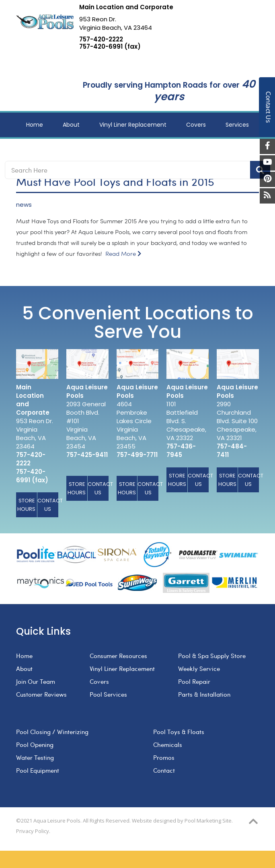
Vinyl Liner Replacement (122, 668)
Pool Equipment (38, 770)
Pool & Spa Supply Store (212, 656)
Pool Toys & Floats (179, 732)
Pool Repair (194, 681)
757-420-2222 (101, 39)
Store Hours (26, 505)
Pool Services (108, 694)
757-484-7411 (232, 450)
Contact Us (48, 505)
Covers (99, 681)
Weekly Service (199, 668)
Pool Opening (35, 745)
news (24, 205)
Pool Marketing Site (208, 821)
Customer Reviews (41, 694)
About (24, 668)
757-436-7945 (181, 450)
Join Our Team (36, 681)
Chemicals (168, 745)
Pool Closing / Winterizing (52, 732)
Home (24, 656)
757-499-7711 (137, 455)
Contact (164, 770)
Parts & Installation (204, 694)
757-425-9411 (87, 455)
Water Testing (35, 757)
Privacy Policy (33, 831)
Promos (164, 757)
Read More (123, 254)
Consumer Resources (118, 656)
